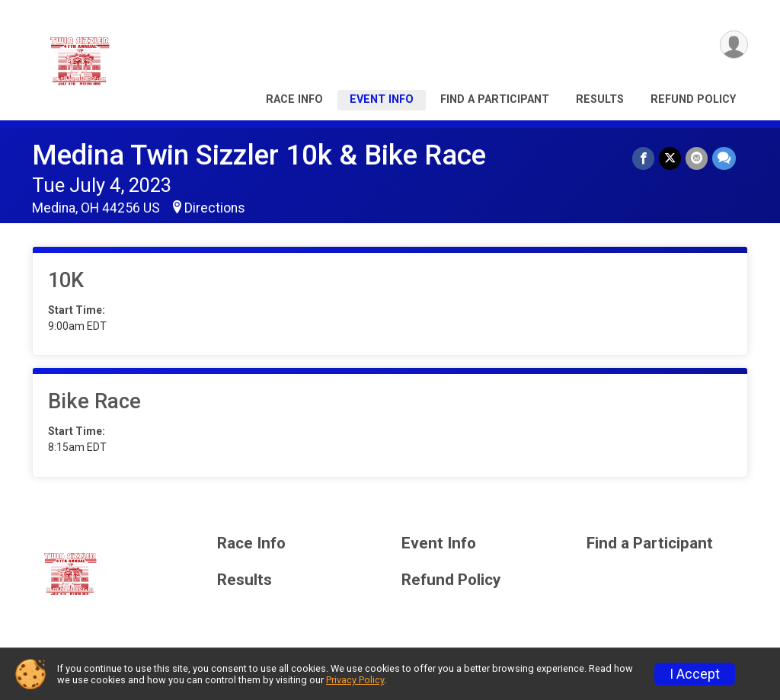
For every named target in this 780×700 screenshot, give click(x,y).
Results (600, 99)
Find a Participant (495, 99)
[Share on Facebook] (643, 158)
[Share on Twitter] (670, 158)
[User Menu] (734, 45)
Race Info (294, 99)
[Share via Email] (697, 158)
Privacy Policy (355, 680)
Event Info (382, 99)
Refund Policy (693, 99)
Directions (215, 208)
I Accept (695, 674)
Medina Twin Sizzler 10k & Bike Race (259, 155)
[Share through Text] (724, 158)
